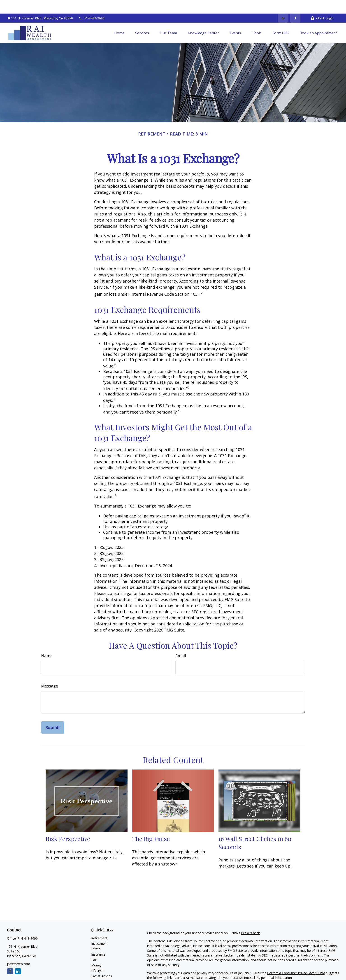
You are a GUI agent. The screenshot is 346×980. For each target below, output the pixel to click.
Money (96, 952)
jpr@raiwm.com (19, 950)
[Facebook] (295, 5)
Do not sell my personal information (265, 964)
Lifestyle (97, 957)
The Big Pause (151, 825)
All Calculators (101, 973)
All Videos (98, 968)
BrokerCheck (250, 919)
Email (181, 642)
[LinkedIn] (283, 5)
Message (50, 672)
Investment (99, 930)
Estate (96, 935)
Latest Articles (102, 962)
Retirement (99, 925)
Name (47, 642)
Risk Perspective (68, 825)
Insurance (98, 941)
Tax (94, 946)
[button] (119, 19)
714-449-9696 (92, 5)
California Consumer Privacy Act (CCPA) (296, 959)
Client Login (322, 5)
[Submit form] (53, 714)
